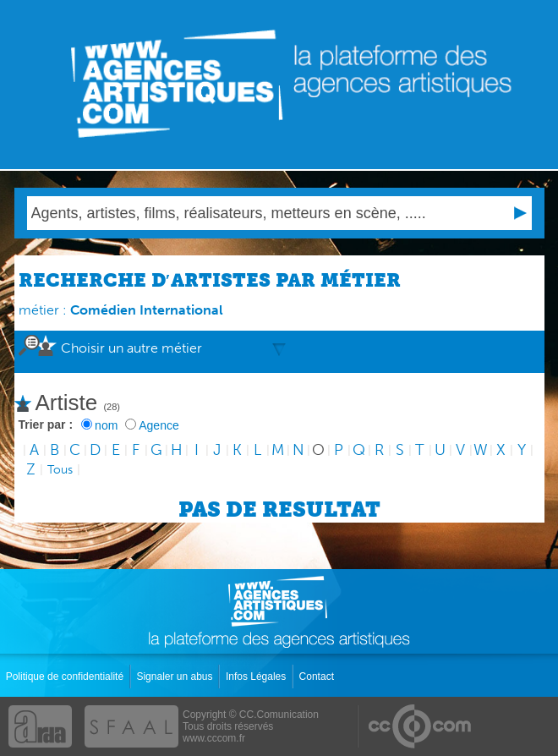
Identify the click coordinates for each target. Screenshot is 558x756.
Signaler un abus (175, 677)
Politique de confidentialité (66, 677)
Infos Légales (257, 677)
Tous (60, 470)
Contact (318, 677)
